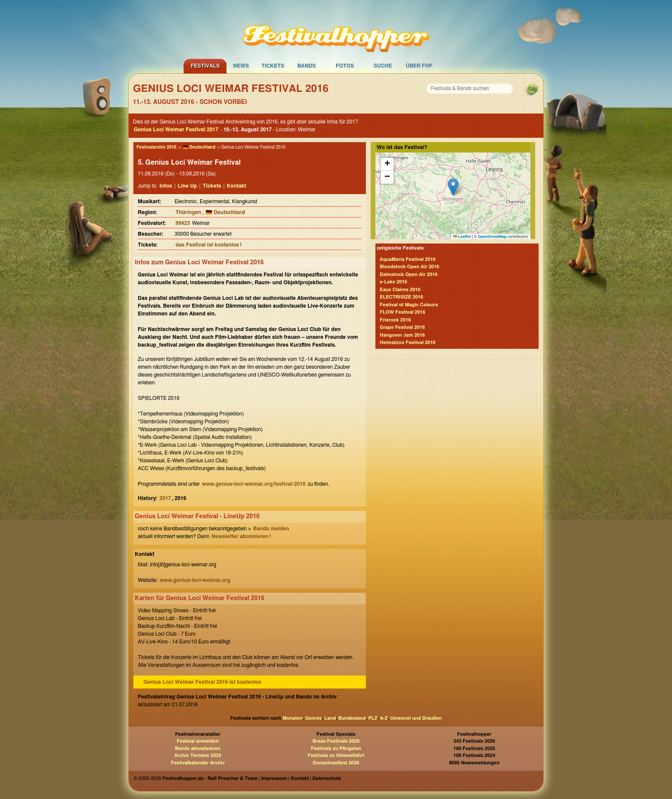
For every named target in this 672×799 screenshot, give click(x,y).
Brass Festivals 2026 (336, 741)
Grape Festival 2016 (402, 327)
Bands (307, 66)
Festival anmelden (198, 741)
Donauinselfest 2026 (336, 763)
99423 (183, 223)
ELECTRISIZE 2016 (401, 297)
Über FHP (419, 66)
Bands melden (271, 529)
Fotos (345, 66)
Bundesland (352, 718)
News (241, 66)
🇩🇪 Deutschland (199, 147)
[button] (453, 187)
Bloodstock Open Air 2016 (409, 267)
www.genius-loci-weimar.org (195, 580)
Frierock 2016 (395, 320)
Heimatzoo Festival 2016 (408, 343)
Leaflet (462, 237)
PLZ (373, 718)
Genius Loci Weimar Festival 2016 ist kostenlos (202, 682)
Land (330, 718)
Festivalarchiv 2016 (156, 147)
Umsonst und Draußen (416, 718)
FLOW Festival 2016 (402, 312)
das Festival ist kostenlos (207, 245)
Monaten (293, 718)
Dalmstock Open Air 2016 (409, 274)
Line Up (188, 186)
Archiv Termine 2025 (198, 755)
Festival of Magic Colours (409, 305)
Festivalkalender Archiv (197, 763)
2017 (165, 498)
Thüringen (188, 212)
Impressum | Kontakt (285, 778)
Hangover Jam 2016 (402, 335)
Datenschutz (327, 778)
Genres (313, 718)
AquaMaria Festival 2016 (408, 259)
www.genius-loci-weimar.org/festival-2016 (254, 484)
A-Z (384, 718)
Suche (383, 66)
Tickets (273, 66)
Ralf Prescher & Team (233, 778)
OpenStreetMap (493, 237)
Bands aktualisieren (198, 749)
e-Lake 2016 (393, 282)
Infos (166, 186)
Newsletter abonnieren (240, 536)
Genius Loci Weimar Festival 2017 (176, 130)
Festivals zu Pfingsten (336, 749)
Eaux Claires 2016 (400, 290)
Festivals (205, 66)
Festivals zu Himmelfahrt (336, 755)
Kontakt (237, 186)
